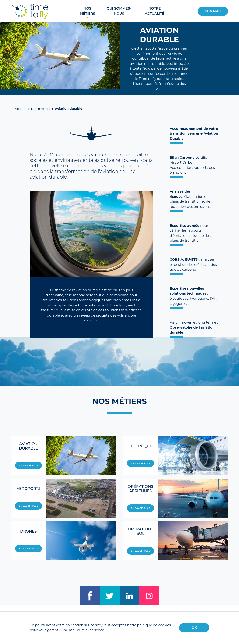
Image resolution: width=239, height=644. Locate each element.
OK (194, 628)
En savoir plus (28, 465)
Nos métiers (88, 11)
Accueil (21, 109)
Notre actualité (155, 11)
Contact (213, 11)
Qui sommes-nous (119, 11)
